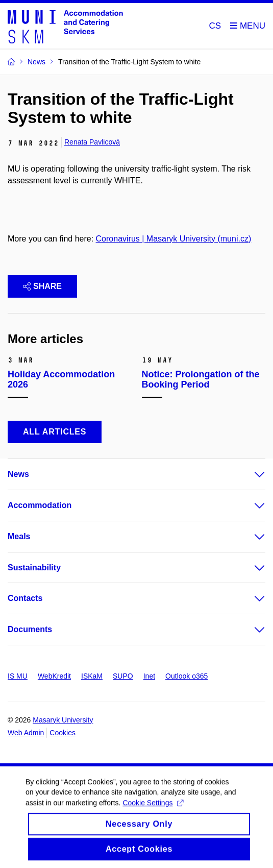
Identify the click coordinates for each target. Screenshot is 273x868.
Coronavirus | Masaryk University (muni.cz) (174, 239)
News (18, 474)
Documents (30, 629)
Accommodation (40, 505)
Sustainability (34, 568)
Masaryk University (63, 720)
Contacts (25, 598)
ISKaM (92, 676)
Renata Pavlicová (92, 142)
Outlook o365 (187, 676)
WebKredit (54, 676)
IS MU (18, 676)
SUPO (123, 676)
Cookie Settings (153, 808)
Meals (19, 536)
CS (215, 26)
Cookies (63, 733)
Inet (149, 676)
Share (42, 286)
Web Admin (26, 733)
